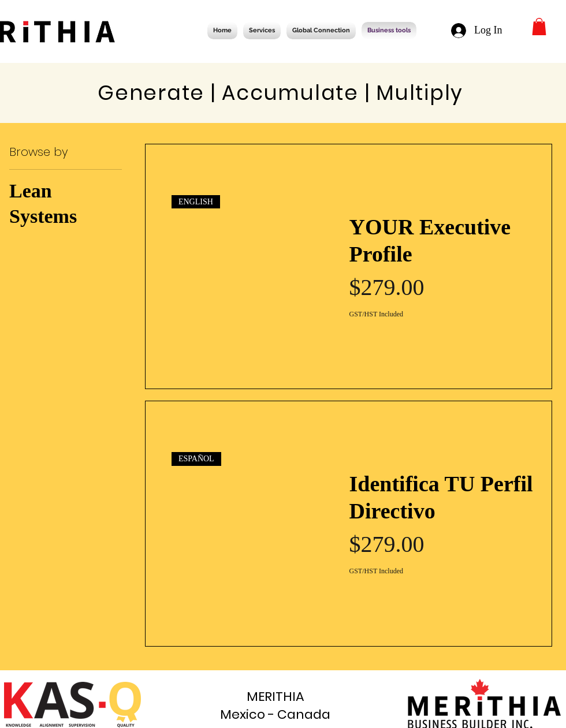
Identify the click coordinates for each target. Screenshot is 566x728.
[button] (539, 27)
